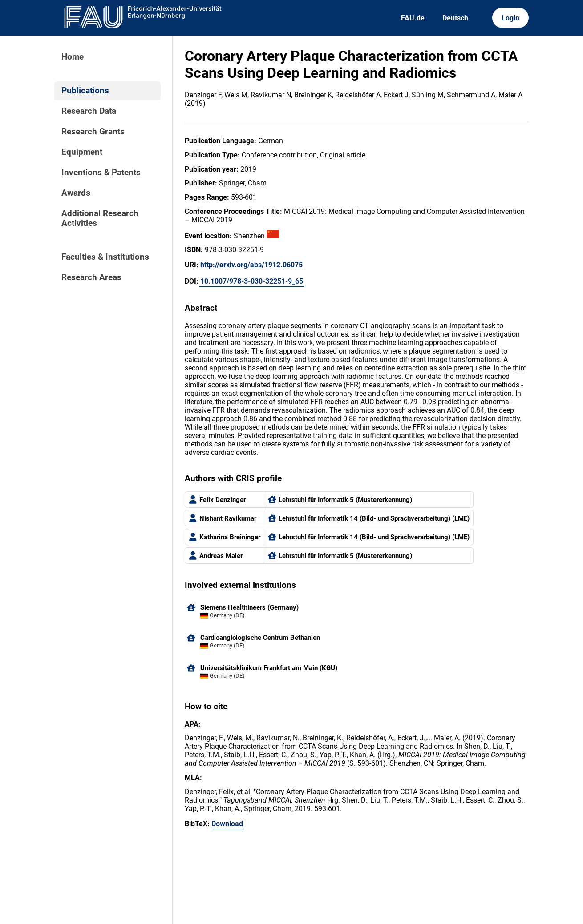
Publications (85, 91)
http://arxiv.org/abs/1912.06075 (251, 265)
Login (510, 18)
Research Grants (93, 132)
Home (73, 57)
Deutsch (455, 18)
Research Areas (91, 277)
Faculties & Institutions (105, 257)
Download (227, 824)
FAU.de (413, 18)
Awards (76, 193)
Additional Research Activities (100, 218)
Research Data (89, 111)
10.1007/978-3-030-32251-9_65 (252, 281)
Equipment (82, 152)
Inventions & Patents (101, 173)
